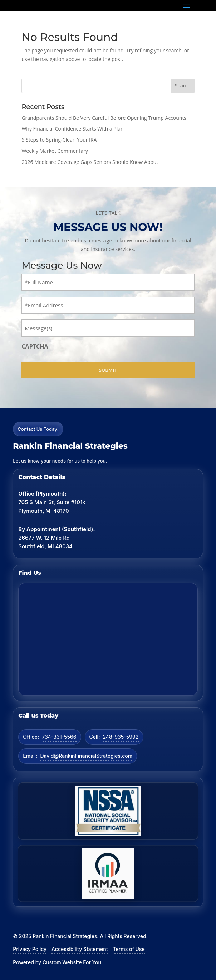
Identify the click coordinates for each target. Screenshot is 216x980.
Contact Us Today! (38, 429)
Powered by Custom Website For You (57, 962)
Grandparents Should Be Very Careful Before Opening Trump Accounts (104, 118)
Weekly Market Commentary (55, 151)
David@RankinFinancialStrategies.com (86, 756)
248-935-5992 (121, 737)
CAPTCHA (35, 346)
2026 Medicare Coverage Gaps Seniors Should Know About (90, 162)
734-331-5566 (59, 737)
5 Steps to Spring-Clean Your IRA (59, 140)
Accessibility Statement (80, 949)
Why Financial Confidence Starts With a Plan (72, 129)
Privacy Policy (30, 949)
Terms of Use (129, 949)
